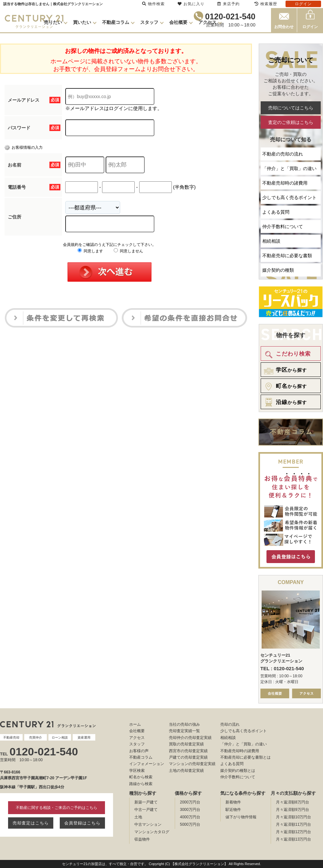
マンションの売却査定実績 (192, 764)
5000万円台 (190, 824)
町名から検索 (141, 777)
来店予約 (229, 4)
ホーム (135, 724)
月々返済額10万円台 (293, 817)
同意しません (128, 251)
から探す (284, 370)
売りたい (53, 22)
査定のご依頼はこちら (291, 122)
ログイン (310, 27)
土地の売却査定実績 (186, 771)
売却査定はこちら (31, 823)
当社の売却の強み (184, 724)
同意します (90, 251)
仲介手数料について (283, 227)
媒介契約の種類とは (238, 771)
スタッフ (149, 22)
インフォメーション (147, 764)
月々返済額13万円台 (293, 839)
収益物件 (142, 839)
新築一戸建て (146, 802)
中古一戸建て (146, 810)
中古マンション (148, 824)
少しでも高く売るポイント (289, 197)
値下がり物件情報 (241, 817)
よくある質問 (276, 212)
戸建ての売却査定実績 (188, 757)
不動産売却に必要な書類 (287, 256)
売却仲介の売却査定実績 (190, 738)
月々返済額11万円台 (293, 824)
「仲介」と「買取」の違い (289, 168)
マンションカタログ (152, 832)
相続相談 (271, 241)
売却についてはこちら (291, 108)
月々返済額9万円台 (292, 810)
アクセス (207, 22)
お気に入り (191, 4)
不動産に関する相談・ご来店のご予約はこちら (57, 808)
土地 (138, 817)
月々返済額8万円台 (292, 802)
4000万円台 (190, 817)
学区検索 (137, 771)
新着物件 (233, 802)
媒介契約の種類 (278, 270)
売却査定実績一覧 (184, 731)
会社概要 (178, 22)
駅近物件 (233, 810)
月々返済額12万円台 (293, 832)
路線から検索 (141, 784)
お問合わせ (284, 27)
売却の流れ (230, 724)
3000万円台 (190, 810)
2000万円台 (190, 802)
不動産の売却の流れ (283, 154)
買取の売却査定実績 (186, 744)
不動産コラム (116, 22)
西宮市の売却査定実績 (188, 751)
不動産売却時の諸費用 (285, 183)
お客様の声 (139, 751)
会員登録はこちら (82, 823)
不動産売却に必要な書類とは (245, 757)
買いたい (82, 22)
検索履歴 (266, 4)
